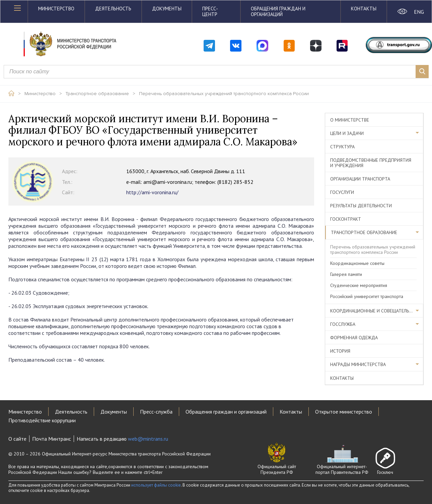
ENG (419, 12)
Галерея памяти (346, 274)
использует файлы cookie (156, 485)
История (340, 351)
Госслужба (343, 324)
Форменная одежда (354, 338)
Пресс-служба (156, 412)
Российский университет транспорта (367, 296)
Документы (167, 9)
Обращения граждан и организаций (278, 11)
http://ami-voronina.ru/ (120, 192)
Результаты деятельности (361, 206)
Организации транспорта (360, 179)
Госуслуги (342, 192)
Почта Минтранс (52, 439)
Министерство (56, 9)
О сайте (17, 439)
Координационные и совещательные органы (377, 311)
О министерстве (350, 120)
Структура (342, 147)
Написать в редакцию (122, 439)
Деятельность (113, 9)
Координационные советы (357, 263)
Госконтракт (346, 219)
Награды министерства (358, 364)
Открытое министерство (344, 412)
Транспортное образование (97, 94)
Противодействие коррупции (42, 420)
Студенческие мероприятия (359, 285)
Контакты (364, 9)
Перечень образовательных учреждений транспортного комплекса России (224, 94)
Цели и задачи (347, 133)
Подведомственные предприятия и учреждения (371, 163)
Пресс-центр (210, 11)
